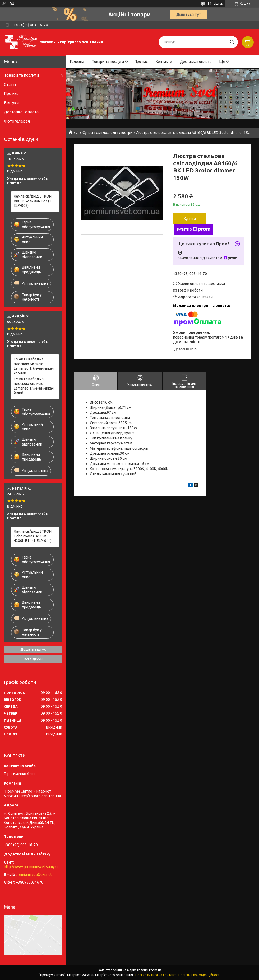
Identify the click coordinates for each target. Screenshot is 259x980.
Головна (77, 62)
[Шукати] (232, 42)
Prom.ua (155, 970)
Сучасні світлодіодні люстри (107, 133)
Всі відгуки (33, 659)
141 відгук (215, 4)
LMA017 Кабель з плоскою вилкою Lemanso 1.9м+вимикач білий (34, 386)
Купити (190, 219)
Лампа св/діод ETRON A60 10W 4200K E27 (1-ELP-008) (33, 201)
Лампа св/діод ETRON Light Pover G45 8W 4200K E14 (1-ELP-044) (33, 536)
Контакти (164, 62)
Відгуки (11, 103)
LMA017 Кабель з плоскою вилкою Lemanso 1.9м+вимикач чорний (34, 366)
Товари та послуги (108, 62)
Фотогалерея (17, 121)
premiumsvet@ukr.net (34, 875)
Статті (10, 84)
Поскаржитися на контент (156, 975)
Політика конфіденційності (199, 975)
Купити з (194, 229)
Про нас (141, 62)
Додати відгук (33, 649)
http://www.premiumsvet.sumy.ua (32, 867)
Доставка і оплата (196, 62)
